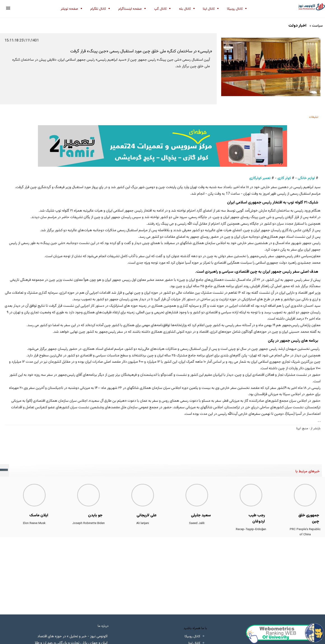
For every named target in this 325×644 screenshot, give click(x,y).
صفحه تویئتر (69, 9)
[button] (8, 8)
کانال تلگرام (98, 9)
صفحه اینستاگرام (130, 9)
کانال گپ (160, 9)
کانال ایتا (209, 9)
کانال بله (185, 9)
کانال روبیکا (235, 9)
